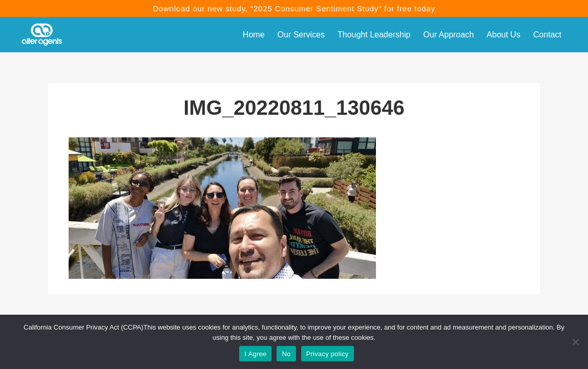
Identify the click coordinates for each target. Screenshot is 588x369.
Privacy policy (328, 354)
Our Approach (448, 35)
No (286, 354)
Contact (547, 35)
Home (254, 35)
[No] (575, 342)
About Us (503, 35)
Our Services (301, 35)
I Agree (255, 354)
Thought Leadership (374, 35)
